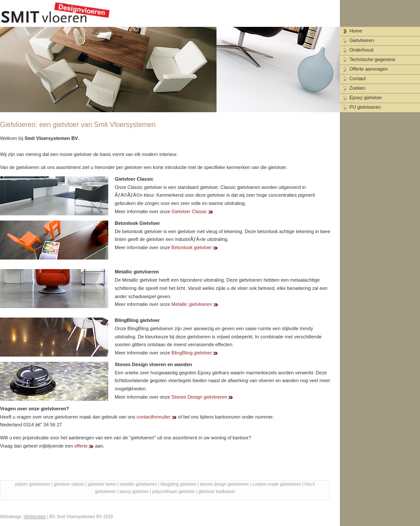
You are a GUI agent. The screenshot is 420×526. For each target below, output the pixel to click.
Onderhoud (361, 50)
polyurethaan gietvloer (173, 492)
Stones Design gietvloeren (199, 397)
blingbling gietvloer (179, 484)
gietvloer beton (102, 484)
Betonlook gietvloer (192, 247)
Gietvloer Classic (189, 211)
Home (356, 31)
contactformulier (154, 417)
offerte (81, 446)
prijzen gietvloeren (33, 484)
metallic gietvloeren (139, 484)
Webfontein (35, 517)
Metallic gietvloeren (192, 304)
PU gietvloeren (365, 107)
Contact (358, 78)
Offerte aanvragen (368, 69)
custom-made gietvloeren (277, 484)
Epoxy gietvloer (366, 97)
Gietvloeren (362, 40)
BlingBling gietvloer (192, 353)
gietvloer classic (69, 484)
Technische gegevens (372, 59)
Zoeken (357, 88)
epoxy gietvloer (134, 492)
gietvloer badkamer (217, 492)
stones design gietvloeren (225, 484)
